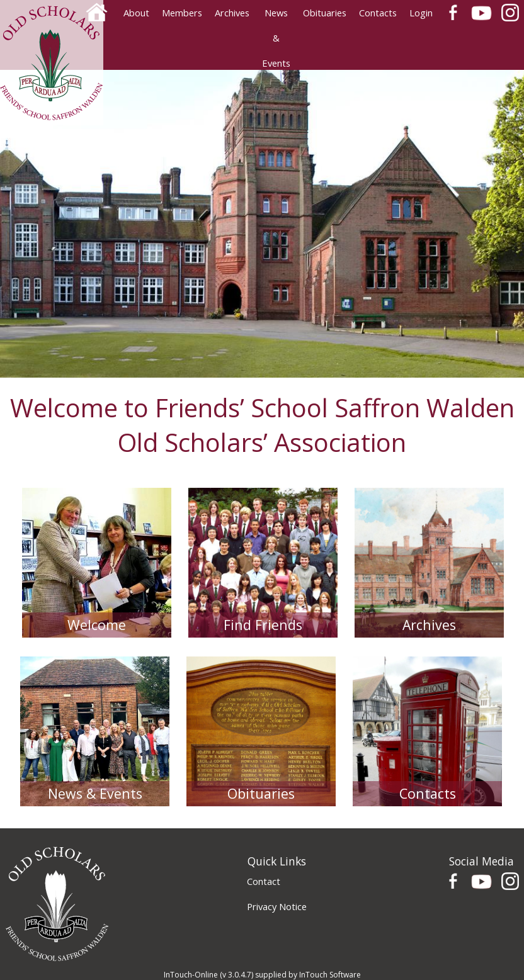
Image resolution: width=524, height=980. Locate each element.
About (136, 13)
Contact (264, 881)
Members (182, 13)
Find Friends (263, 625)
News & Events (276, 16)
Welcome (97, 625)
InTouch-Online (191, 975)
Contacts (378, 13)
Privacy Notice (277, 906)
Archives (232, 13)
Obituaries (325, 13)
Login (421, 13)
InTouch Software (330, 975)
